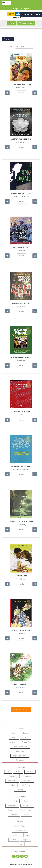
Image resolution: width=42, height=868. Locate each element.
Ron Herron (21, 361)
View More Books (21, 710)
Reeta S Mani (21, 88)
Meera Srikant (21, 579)
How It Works (20, 831)
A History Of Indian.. (21, 412)
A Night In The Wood (21, 630)
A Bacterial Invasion (21, 85)
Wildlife (30, 772)
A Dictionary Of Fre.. (21, 303)
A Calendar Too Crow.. (21, 193)
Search (12, 23)
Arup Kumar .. (21, 688)
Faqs (28, 835)
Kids (25, 801)
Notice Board (15, 835)
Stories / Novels (26, 810)
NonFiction (27, 806)
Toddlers (14, 815)
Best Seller (12, 781)
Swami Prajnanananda (21, 469)
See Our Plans (20, 826)
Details (21, 93)
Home (13, 733)
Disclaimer (11, 742)
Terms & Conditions (20, 747)
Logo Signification (20, 756)
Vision (14, 840)
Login (16, 9)
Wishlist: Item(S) (26, 23)
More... (27, 815)
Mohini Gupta (21, 306)
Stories (10, 810)
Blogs (14, 738)
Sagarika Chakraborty (21, 196)
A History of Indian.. (21, 466)
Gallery (25, 738)
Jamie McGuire (21, 142)
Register (25, 9)
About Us (26, 733)
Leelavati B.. (21, 633)
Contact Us (20, 760)
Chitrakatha (27, 781)
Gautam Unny (21, 525)
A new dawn (21, 576)
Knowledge (12, 806)
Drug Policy (20, 751)
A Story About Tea (21, 684)
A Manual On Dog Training (21, 521)
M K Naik (21, 415)
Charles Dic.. (21, 251)
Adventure (13, 776)
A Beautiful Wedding (21, 139)
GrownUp (20, 790)
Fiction (12, 785)
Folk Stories (26, 785)
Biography (27, 776)
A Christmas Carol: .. (21, 248)
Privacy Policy (27, 742)
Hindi (15, 801)
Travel (18, 772)
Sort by (12, 47)
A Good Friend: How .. (21, 357)
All (8, 772)
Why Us (26, 840)
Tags (20, 844)
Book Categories (31, 14)
